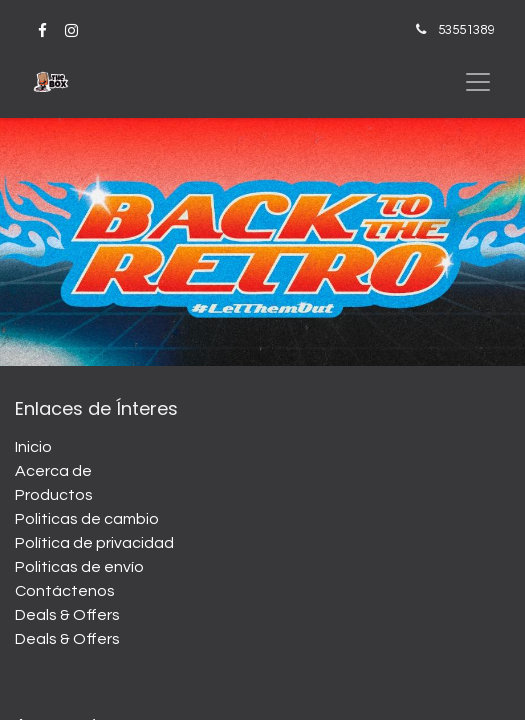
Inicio (33, 447)
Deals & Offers (67, 615)
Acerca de (53, 471)
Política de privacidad (94, 543)
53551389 (466, 30)
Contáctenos (65, 591)
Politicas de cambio (87, 519)
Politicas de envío (79, 567)
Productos (54, 495)
